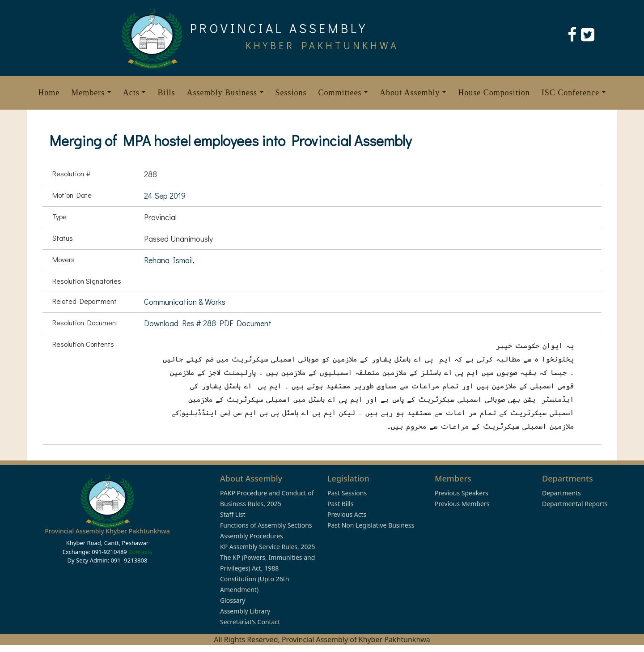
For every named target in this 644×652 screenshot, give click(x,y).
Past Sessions (347, 493)
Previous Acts (347, 514)
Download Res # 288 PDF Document (208, 323)
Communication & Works (185, 302)
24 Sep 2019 (165, 196)
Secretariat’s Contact (250, 622)
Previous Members (462, 504)
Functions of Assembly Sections (266, 525)
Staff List (233, 514)
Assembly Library (245, 611)
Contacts (140, 552)
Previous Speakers (462, 493)
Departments (561, 493)
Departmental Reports (575, 504)
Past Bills (340, 504)
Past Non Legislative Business (371, 525)
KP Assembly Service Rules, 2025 (267, 547)
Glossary (233, 600)
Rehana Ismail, (169, 260)
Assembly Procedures (252, 536)
